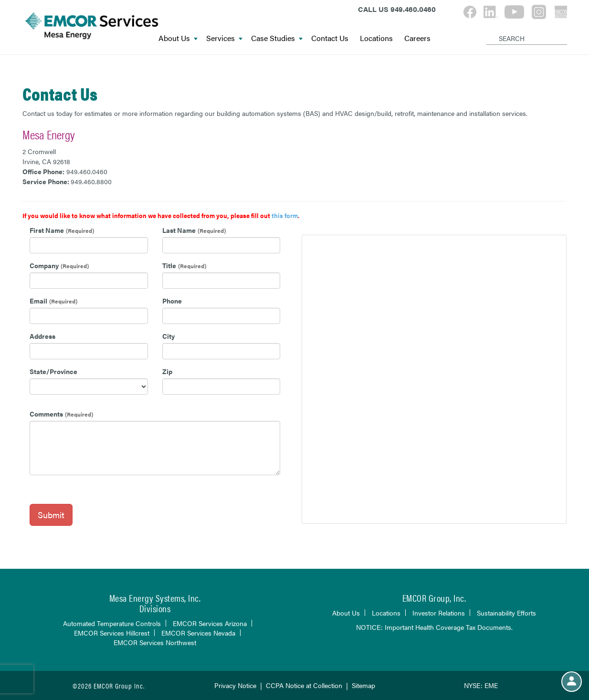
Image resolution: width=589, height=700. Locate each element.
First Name (47, 230)
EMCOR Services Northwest (155, 642)
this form (285, 215)
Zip (167, 371)
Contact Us (330, 38)
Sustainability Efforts (506, 613)
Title (169, 265)
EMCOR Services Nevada (198, 633)
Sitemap (363, 685)
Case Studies (277, 38)
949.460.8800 (91, 181)
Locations (376, 38)
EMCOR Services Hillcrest (112, 633)
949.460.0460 (87, 171)
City (168, 336)
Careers (417, 38)
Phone (172, 301)
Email (38, 301)
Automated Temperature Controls (112, 623)
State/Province (53, 371)
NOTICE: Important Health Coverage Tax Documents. (434, 627)
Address (42, 336)
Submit (51, 515)
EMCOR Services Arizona (210, 623)
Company (44, 265)
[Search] (488, 31)
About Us (178, 38)
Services (224, 38)
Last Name (179, 230)
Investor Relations (439, 613)
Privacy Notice (235, 685)
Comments (46, 414)
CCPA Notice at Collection (304, 685)
